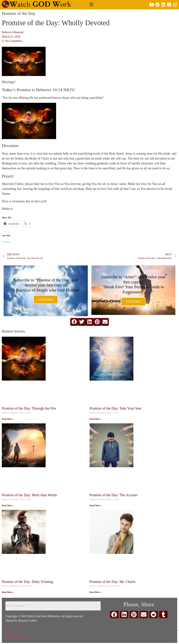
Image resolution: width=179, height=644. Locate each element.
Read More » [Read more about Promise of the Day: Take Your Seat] (96, 419)
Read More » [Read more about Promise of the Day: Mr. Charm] (96, 592)
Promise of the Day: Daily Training (27, 582)
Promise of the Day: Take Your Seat (116, 408)
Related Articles (13, 331)
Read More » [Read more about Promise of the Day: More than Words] (8, 505)
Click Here (46, 300)
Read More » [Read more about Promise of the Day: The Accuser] (96, 505)
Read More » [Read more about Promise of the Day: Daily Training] (8, 592)
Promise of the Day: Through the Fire (29, 408)
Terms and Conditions (18, 639)
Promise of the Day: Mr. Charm (112, 582)
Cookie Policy (14, 634)
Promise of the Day (19, 13)
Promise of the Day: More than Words (29, 495)
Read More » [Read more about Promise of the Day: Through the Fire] (8, 419)
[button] (91, 5)
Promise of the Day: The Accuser (114, 495)
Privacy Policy (14, 629)
